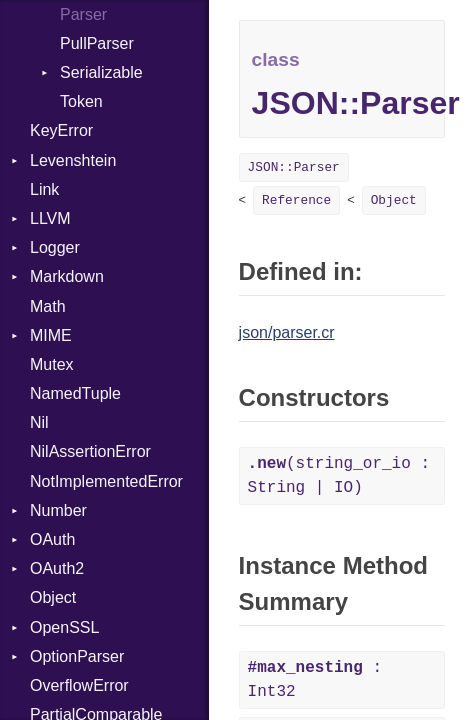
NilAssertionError (90, 451)
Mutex (52, 364)
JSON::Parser (294, 167)
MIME (51, 335)
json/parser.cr (287, 332)
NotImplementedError (106, 481)
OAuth (52, 539)
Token (81, 101)
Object (53, 597)
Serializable (101, 72)
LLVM (50, 218)
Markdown (67, 276)
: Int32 (315, 680)
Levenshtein (73, 160)
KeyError (61, 130)
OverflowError (79, 685)
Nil (39, 422)
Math (48, 306)
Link (44, 189)
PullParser (97, 43)
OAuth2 (57, 568)
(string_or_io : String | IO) (339, 476)
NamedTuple (75, 393)
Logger (55, 247)
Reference (296, 200)
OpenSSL (64, 627)
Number (58, 510)
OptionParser (77, 656)
